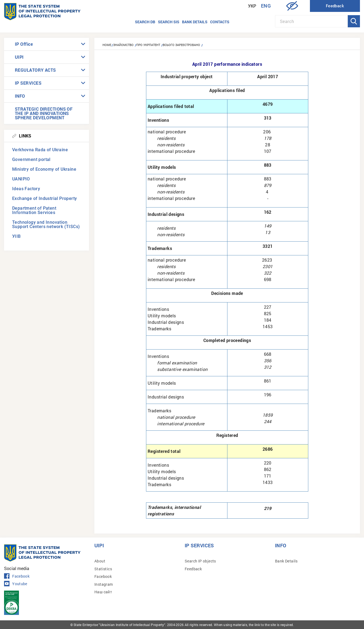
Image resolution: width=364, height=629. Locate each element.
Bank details (195, 22)
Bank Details (286, 561)
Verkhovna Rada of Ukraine (40, 150)
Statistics (103, 569)
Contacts (220, 22)
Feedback (193, 569)
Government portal (31, 159)
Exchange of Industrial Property (44, 198)
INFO (20, 96)
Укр (252, 6)
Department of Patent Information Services (34, 210)
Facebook (17, 576)
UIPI (19, 57)
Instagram (104, 584)
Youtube (16, 584)
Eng (266, 6)
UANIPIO (21, 179)
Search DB (145, 22)
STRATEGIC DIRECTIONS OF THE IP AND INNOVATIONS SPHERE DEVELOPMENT (44, 113)
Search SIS (169, 22)
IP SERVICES (28, 83)
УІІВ (16, 236)
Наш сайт (103, 592)
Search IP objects (200, 561)
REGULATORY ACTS (35, 70)
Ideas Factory (26, 189)
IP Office (24, 44)
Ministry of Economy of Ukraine (44, 169)
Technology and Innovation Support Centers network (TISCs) (46, 224)
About (100, 561)
